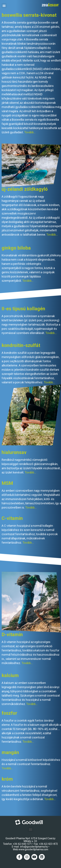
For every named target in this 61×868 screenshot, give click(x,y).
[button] (4, 6)
